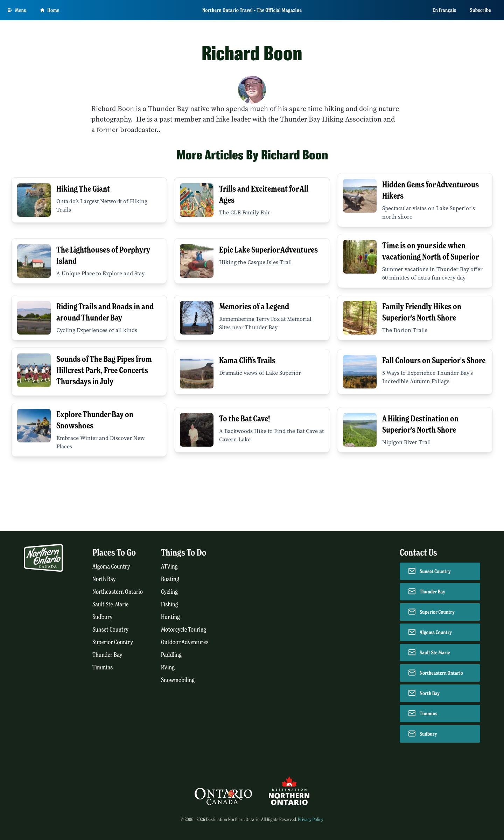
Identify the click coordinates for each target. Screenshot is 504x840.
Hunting (170, 617)
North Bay (104, 579)
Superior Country (113, 642)
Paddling (171, 655)
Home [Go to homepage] (50, 10)
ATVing (169, 567)
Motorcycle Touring (184, 630)
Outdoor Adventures (185, 642)
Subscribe (481, 10)
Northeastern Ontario (118, 592)
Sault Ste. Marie (111, 604)
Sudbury (103, 617)
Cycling (169, 592)
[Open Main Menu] (17, 10)
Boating (170, 579)
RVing (168, 667)
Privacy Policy (311, 820)
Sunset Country (110, 630)
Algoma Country (111, 567)
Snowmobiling (178, 680)
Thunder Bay (107, 655)
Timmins (103, 667)
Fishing (170, 604)
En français (444, 10)
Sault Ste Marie (435, 653)
